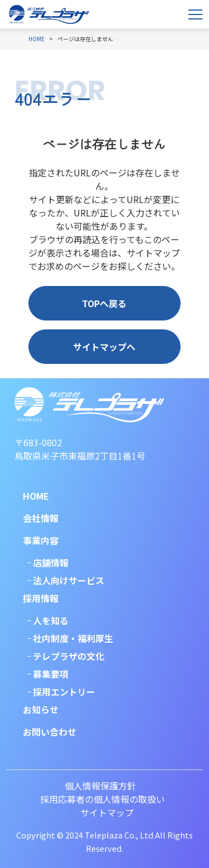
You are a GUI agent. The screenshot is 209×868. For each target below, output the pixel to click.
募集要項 (51, 674)
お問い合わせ (50, 732)
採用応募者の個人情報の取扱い (103, 799)
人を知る (51, 620)
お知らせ (41, 709)
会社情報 (41, 518)
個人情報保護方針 (100, 786)
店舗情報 (51, 563)
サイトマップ (107, 812)
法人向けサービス (69, 580)
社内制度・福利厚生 (73, 638)
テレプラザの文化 (69, 656)
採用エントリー (64, 692)
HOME (36, 496)
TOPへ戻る (104, 303)
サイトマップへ (104, 347)
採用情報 (41, 598)
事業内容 (41, 540)
